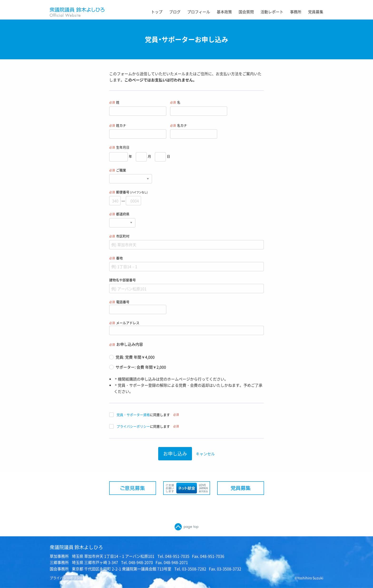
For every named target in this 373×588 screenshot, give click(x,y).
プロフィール (199, 12)
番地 (186, 263)
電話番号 (138, 307)
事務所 (296, 12)
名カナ (194, 131)
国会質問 (246, 12)
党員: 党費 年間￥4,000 (132, 357)
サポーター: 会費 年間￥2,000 (138, 367)
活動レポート (272, 12)
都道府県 (122, 219)
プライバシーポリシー (133, 426)
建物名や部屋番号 (186, 285)
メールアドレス (186, 328)
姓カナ (138, 131)
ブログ (175, 12)
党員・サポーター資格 (133, 415)
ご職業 (131, 176)
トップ (157, 12)
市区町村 (186, 241)
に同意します (144, 415)
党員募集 (316, 12)
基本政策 (224, 12)
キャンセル (205, 454)
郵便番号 (186, 197)
